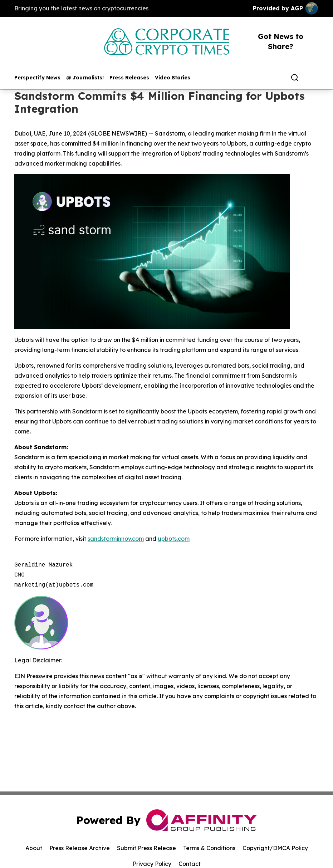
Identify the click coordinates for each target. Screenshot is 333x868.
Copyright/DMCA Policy (275, 848)
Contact (190, 864)
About (34, 848)
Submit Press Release (146, 848)
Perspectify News (37, 78)
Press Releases (129, 78)
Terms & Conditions (209, 848)
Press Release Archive (80, 848)
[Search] (295, 78)
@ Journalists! (85, 78)
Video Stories (173, 78)
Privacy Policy (152, 864)
